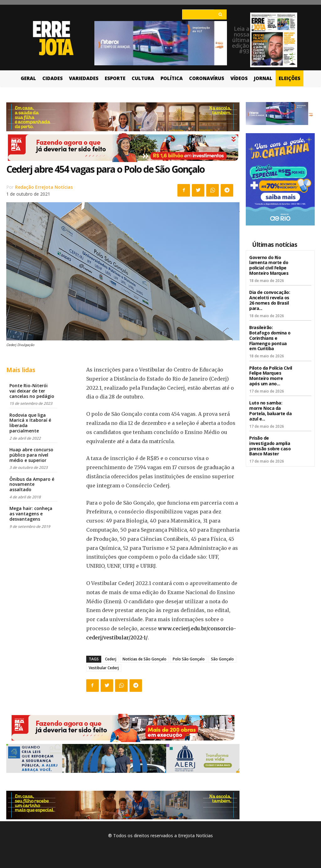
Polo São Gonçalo (189, 659)
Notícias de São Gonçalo (145, 659)
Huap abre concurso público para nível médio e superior (31, 455)
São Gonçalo (222, 659)
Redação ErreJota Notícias (44, 187)
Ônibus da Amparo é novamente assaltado (32, 484)
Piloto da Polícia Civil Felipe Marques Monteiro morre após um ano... (271, 375)
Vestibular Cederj (104, 668)
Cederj (111, 659)
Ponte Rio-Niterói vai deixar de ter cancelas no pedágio (32, 391)
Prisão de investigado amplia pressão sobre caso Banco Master (270, 445)
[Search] (220, 14)
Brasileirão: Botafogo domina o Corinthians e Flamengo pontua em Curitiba (270, 338)
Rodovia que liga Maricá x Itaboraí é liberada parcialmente (30, 423)
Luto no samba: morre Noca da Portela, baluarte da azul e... (270, 411)
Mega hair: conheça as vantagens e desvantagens (31, 514)
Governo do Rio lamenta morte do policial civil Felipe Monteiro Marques (269, 265)
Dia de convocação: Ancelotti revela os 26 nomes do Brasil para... (270, 300)
